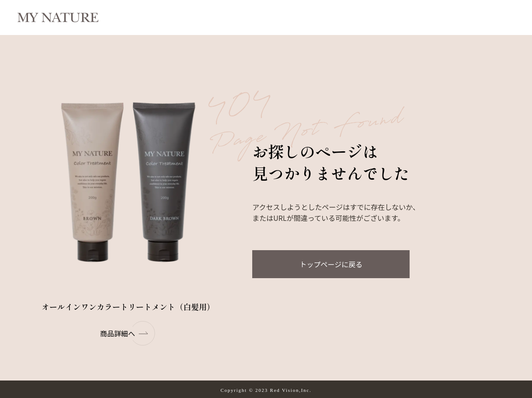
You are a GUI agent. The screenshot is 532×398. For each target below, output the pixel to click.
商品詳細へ (128, 333)
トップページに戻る (331, 264)
